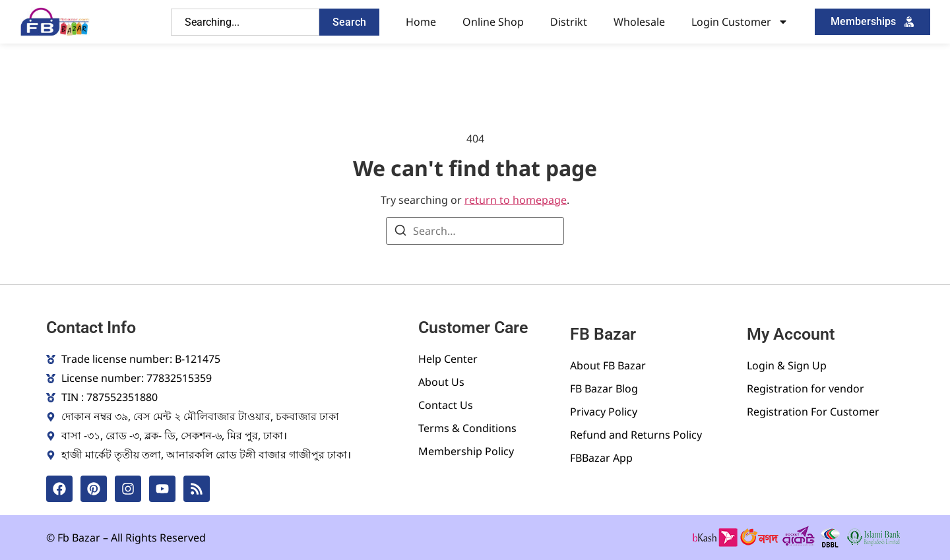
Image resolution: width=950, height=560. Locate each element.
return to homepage (516, 200)
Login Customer (740, 22)
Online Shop (493, 22)
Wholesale (639, 22)
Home (421, 22)
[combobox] (245, 22)
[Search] (400, 232)
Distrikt (569, 22)
